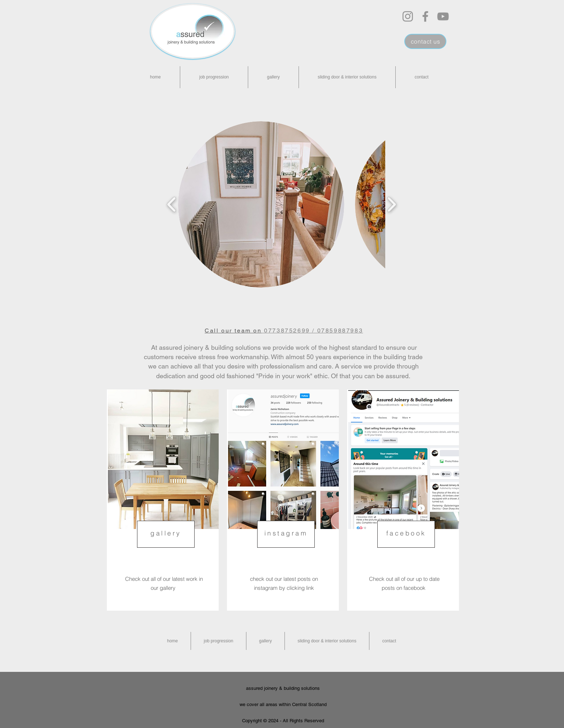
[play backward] (172, 204)
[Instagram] (408, 16)
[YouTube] (443, 16)
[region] (163, 500)
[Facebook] (425, 16)
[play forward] (392, 204)
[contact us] (425, 41)
